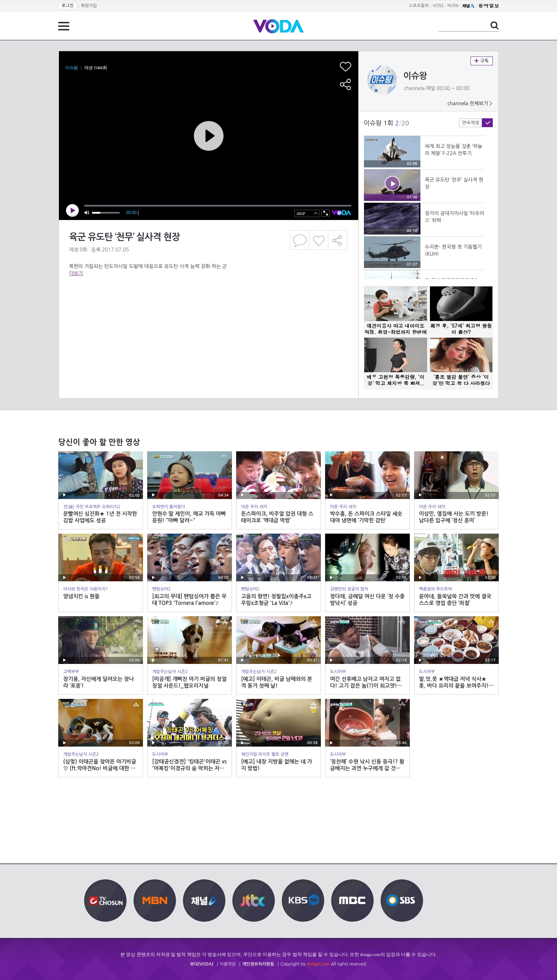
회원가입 (89, 6)
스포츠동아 (419, 6)
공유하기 (338, 240)
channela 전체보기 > (470, 103)
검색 (495, 25)
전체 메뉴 (64, 26)
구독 (482, 61)
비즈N (453, 6)
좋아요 (319, 240)
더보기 (76, 273)
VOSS (438, 6)
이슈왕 (415, 76)
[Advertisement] (208, 305)
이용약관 (228, 964)
